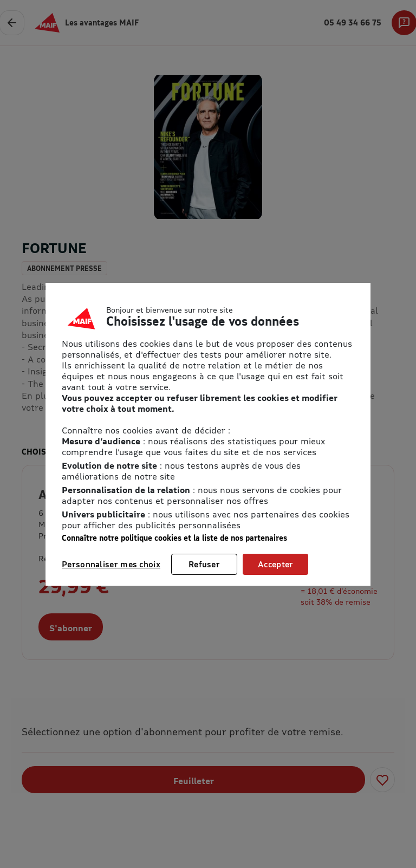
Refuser (204, 564)
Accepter (275, 564)
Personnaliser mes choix (111, 564)
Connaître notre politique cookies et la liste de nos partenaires (174, 538)
